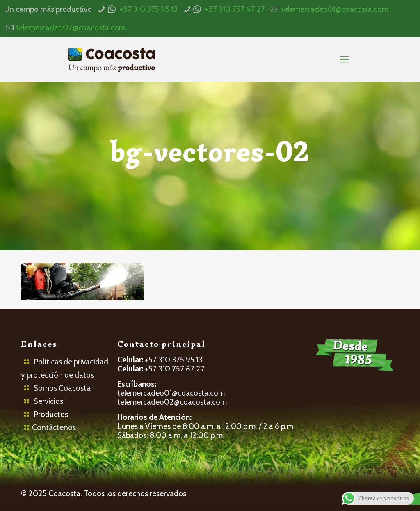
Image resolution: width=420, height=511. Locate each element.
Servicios (48, 401)
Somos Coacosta (62, 388)
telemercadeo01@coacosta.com (335, 9)
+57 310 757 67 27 (235, 9)
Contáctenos (54, 427)
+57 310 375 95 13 (149, 9)
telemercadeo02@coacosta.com (71, 28)
